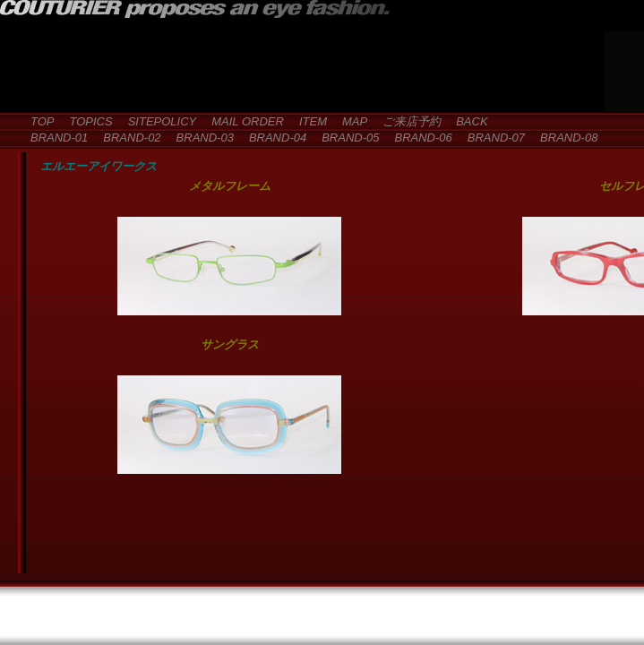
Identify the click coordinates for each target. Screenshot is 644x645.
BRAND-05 (344, 138)
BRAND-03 (199, 138)
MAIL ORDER (242, 121)
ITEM (307, 121)
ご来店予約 (406, 121)
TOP (37, 121)
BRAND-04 (272, 138)
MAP (349, 121)
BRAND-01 (53, 138)
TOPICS (86, 121)
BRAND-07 (490, 138)
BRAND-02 (126, 138)
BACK (466, 121)
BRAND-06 (417, 138)
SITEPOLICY (157, 121)
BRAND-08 (563, 138)
